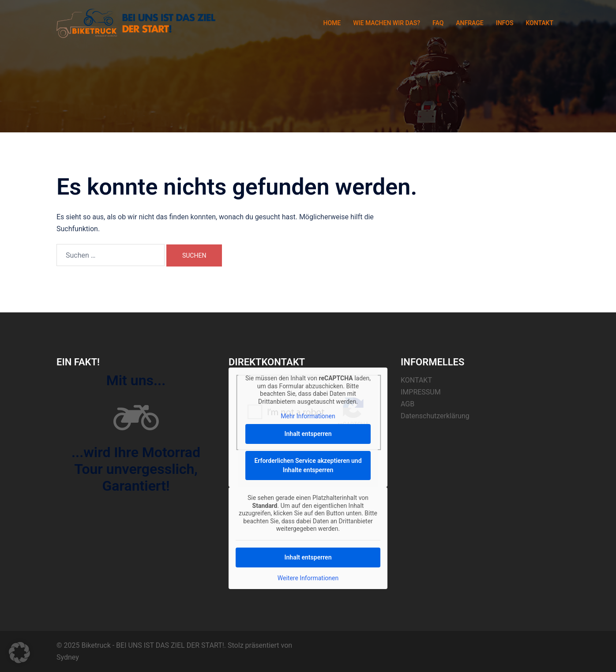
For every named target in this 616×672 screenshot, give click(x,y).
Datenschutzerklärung (435, 416)
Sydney (68, 657)
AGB (408, 404)
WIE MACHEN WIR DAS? (387, 23)
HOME (332, 23)
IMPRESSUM (421, 392)
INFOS (505, 23)
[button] (19, 653)
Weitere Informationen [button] (308, 578)
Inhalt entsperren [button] (308, 434)
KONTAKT (539, 23)
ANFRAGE (470, 23)
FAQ (438, 23)
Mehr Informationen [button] (308, 416)
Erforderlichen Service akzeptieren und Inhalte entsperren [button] (308, 465)
